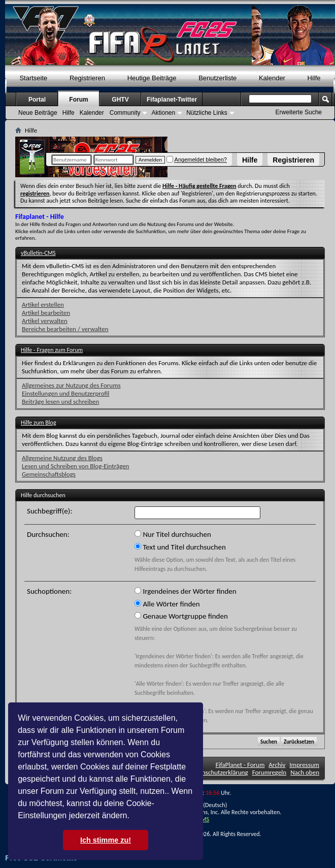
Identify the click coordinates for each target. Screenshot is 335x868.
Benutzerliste (217, 78)
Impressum (304, 765)
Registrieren (293, 160)
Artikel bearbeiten (46, 313)
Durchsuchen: (48, 534)
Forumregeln (270, 772)
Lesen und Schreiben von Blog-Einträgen (75, 466)
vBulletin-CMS (38, 253)
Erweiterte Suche (299, 112)
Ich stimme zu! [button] (106, 840)
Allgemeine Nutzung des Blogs (62, 458)
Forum (78, 100)
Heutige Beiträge (152, 78)
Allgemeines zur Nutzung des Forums (71, 385)
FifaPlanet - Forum (240, 765)
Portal (37, 100)
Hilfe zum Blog (39, 423)
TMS (204, 819)
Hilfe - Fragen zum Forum (52, 350)
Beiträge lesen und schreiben (60, 401)
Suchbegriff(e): (49, 511)
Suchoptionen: (49, 591)
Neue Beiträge (38, 113)
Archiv (277, 765)
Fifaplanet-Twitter (172, 100)
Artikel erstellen (43, 304)
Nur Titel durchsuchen (173, 534)
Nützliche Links (207, 113)
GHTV (120, 100)
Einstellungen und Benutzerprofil (65, 393)
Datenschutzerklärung (219, 772)
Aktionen (163, 113)
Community (125, 113)
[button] (133, 817)
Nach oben (305, 772)
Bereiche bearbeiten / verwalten (65, 329)
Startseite (33, 78)
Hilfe (250, 160)
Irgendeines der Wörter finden (186, 591)
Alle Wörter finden (167, 604)
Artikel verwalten (45, 321)
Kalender (272, 78)
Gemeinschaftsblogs (49, 474)
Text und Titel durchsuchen (180, 547)
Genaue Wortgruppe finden (181, 616)
